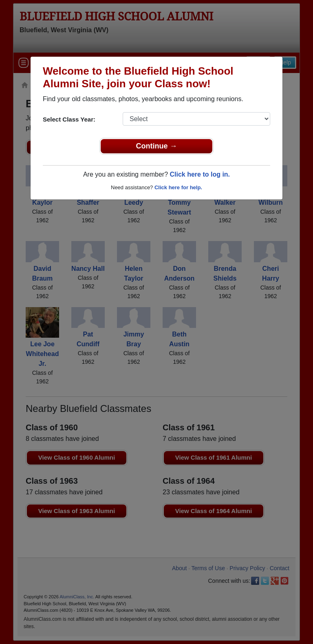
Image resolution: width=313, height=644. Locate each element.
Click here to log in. (200, 174)
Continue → (157, 146)
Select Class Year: (69, 119)
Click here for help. (178, 187)
